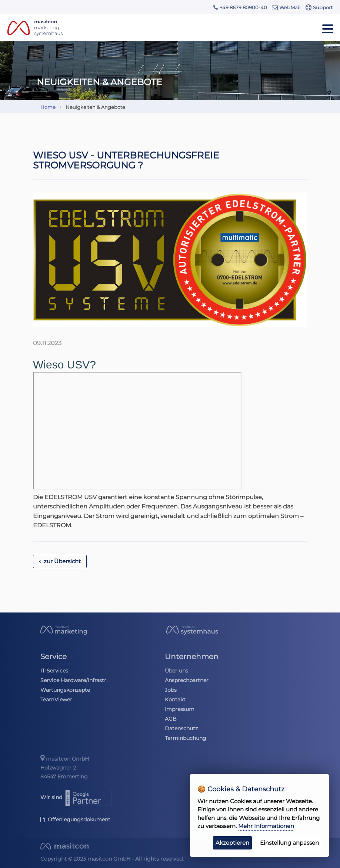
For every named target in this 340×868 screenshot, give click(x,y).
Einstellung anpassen (289, 843)
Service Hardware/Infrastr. (74, 680)
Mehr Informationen (266, 826)
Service (54, 657)
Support (319, 7)
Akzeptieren (232, 843)
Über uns (176, 671)
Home (48, 107)
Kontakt (175, 700)
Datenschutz (181, 728)
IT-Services (54, 671)
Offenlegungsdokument (75, 819)
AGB (171, 719)
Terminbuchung (186, 738)
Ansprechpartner (187, 680)
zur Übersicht (60, 561)
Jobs (171, 690)
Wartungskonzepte (65, 690)
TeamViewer (56, 700)
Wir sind (76, 797)
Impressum (180, 709)
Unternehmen (192, 657)
